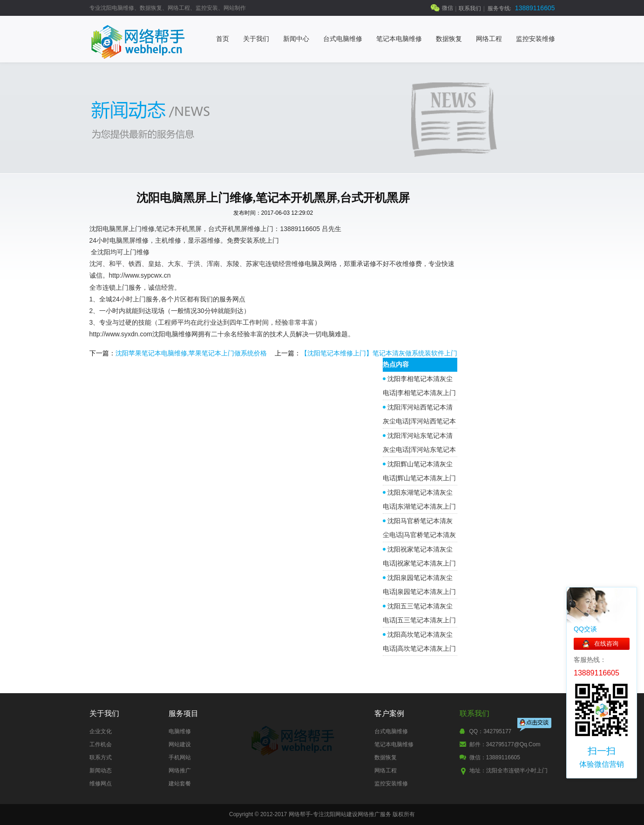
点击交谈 (535, 726)
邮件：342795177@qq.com (505, 744)
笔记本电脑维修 (399, 39)
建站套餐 (180, 784)
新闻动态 (101, 770)
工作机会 (101, 744)
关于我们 (256, 39)
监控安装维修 (536, 39)
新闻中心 (296, 39)
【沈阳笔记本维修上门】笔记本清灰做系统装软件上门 (379, 353)
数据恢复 (449, 39)
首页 (223, 39)
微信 (447, 8)
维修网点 (101, 784)
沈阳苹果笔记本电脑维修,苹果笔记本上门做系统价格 (191, 353)
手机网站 (180, 757)
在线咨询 (606, 644)
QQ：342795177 (491, 731)
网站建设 (180, 744)
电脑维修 (180, 731)
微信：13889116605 (495, 757)
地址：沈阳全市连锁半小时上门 (508, 770)
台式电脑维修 (343, 39)
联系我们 (470, 8)
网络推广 (180, 770)
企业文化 (101, 731)
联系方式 (101, 757)
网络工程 (489, 39)
